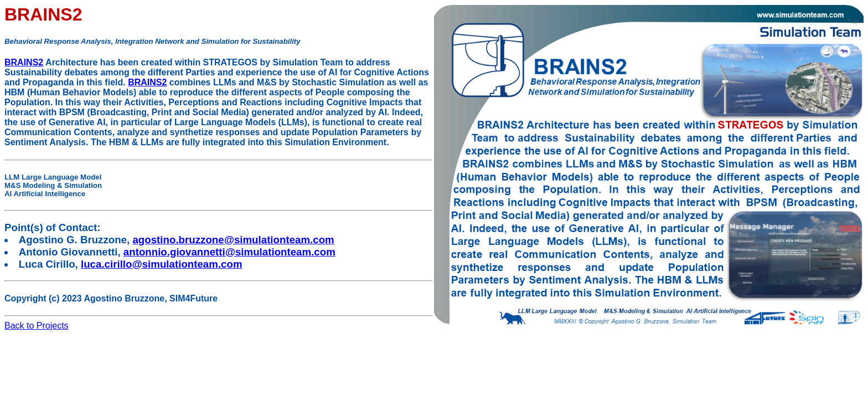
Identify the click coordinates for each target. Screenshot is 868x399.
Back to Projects (37, 326)
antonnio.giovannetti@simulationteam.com (229, 252)
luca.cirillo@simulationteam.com (162, 264)
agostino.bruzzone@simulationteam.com (233, 240)
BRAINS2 (24, 62)
